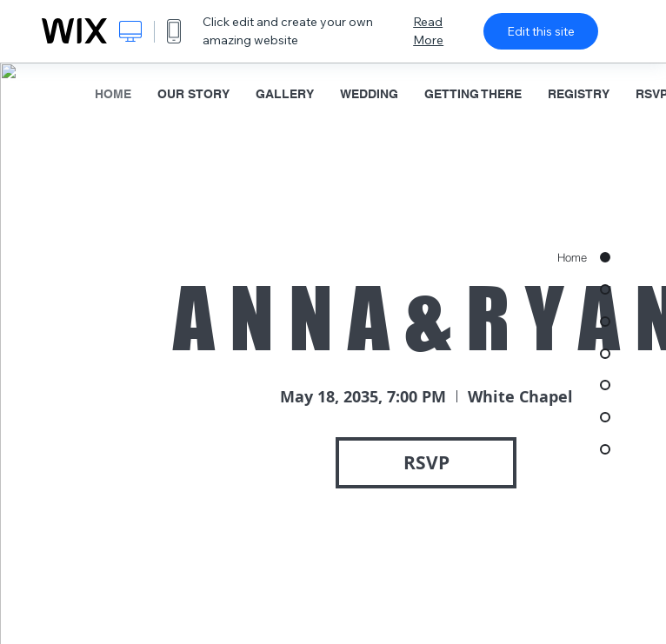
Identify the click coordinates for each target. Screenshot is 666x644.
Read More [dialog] (428, 31)
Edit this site (541, 31)
